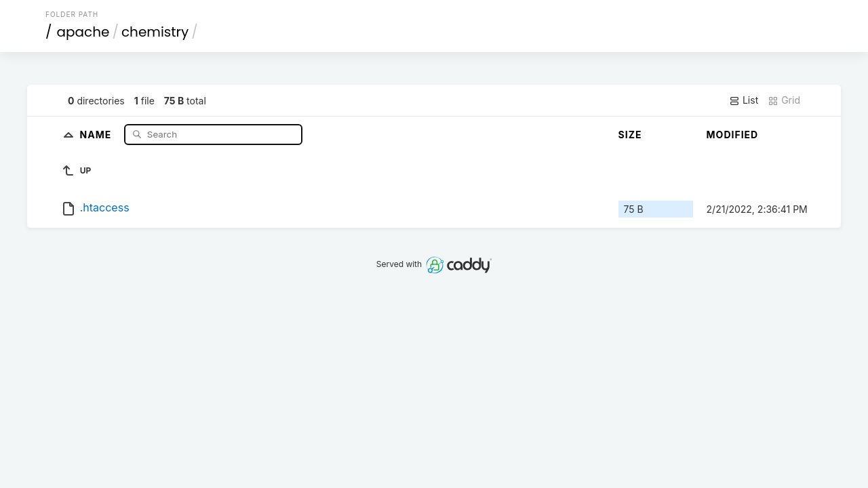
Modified (733, 135)
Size (630, 135)
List (744, 100)
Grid (784, 100)
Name (97, 134)
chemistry (155, 32)
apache (83, 32)
